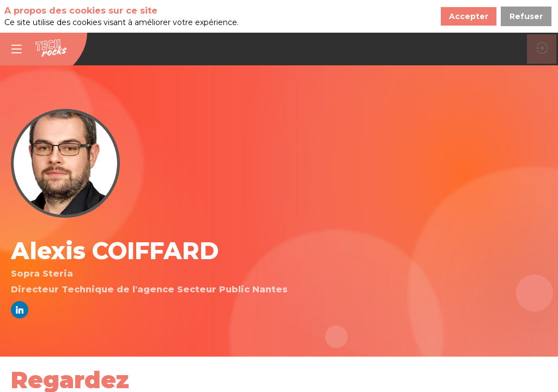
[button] (16, 16)
